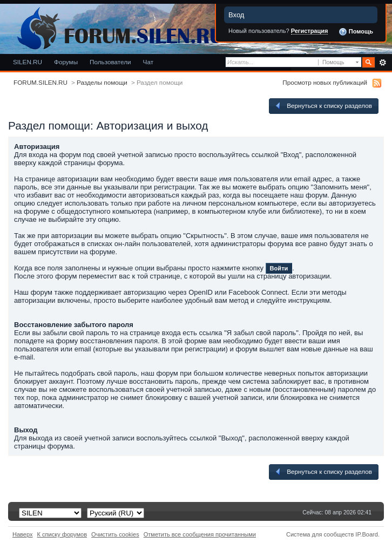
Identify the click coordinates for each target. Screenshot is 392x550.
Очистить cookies (115, 534)
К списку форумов (62, 534)
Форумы (66, 62)
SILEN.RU (28, 62)
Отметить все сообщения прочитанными (200, 534)
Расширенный (383, 63)
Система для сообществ (320, 534)
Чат (148, 62)
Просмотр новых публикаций (325, 82)
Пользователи (110, 62)
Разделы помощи (102, 82)
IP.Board (367, 534)
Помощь (356, 32)
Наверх (23, 534)
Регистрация (310, 31)
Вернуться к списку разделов (323, 106)
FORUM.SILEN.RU (40, 82)
